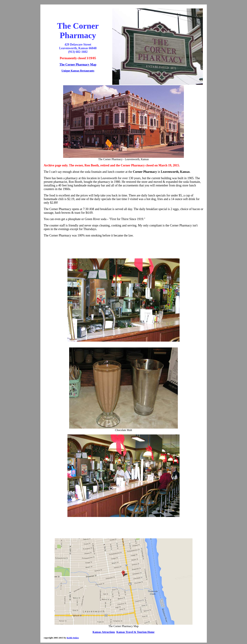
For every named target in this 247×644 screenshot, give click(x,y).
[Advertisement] (123, 248)
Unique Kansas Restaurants (78, 71)
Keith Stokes (73, 638)
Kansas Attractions (104, 632)
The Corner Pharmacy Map (78, 65)
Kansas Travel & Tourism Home (135, 632)
